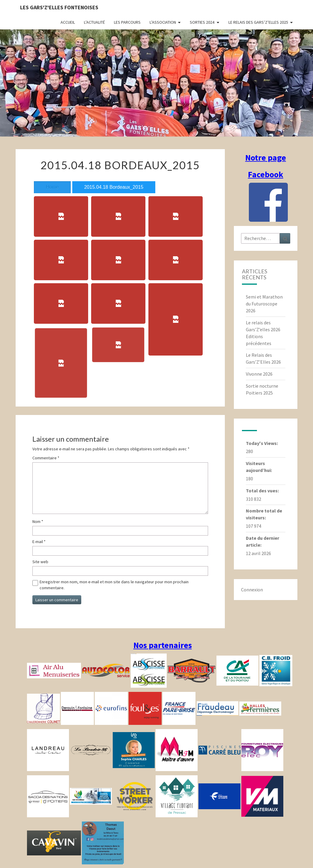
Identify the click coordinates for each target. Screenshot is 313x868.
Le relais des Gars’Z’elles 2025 (258, 22)
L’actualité (94, 22)
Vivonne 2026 (259, 374)
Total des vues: (263, 491)
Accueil (68, 22)
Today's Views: (262, 443)
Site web (40, 562)
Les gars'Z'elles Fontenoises (59, 7)
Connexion (252, 590)
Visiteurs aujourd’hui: (259, 467)
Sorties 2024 (202, 22)
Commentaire (46, 458)
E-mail (39, 542)
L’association (163, 22)
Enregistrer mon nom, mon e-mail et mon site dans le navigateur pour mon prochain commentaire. (114, 585)
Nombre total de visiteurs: (264, 514)
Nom (38, 521)
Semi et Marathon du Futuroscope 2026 (264, 304)
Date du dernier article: (262, 541)
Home (52, 187)
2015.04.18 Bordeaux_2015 (114, 187)
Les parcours (127, 22)
